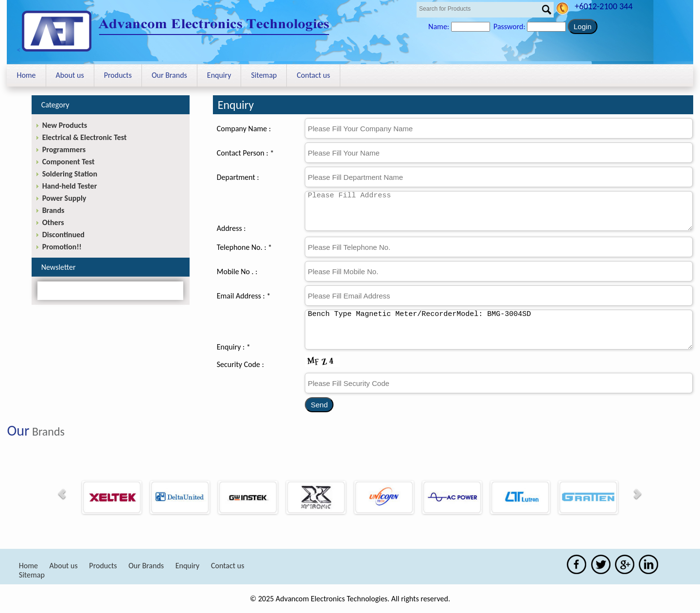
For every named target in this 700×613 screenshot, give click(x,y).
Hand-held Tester (70, 186)
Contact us (313, 75)
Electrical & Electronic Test (85, 137)
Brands (53, 210)
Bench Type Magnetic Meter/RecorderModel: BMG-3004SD (499, 330)
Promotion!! (62, 247)
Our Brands (169, 75)
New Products (65, 125)
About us (70, 75)
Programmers (64, 149)
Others (53, 222)
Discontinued (63, 235)
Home (26, 75)
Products (118, 75)
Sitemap (264, 75)
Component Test (69, 162)
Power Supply (64, 198)
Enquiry (219, 75)
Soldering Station (70, 174)
